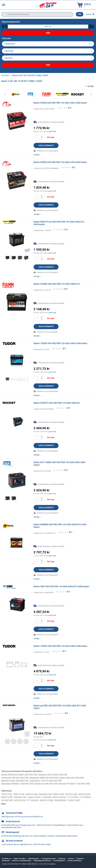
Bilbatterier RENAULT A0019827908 (18, 784)
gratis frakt (52, 131)
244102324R (20, 800)
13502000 (47, 797)
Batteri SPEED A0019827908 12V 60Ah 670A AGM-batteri (60, 162)
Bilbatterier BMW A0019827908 (44, 778)
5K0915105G (84, 794)
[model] (48, 51)
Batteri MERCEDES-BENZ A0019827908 (19, 775)
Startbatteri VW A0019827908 (15, 778)
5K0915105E (58, 794)
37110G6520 (33, 800)
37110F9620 (85, 797)
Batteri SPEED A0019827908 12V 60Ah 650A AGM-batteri (60, 103)
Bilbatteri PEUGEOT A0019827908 (74, 784)
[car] (48, 58)
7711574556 (72, 797)
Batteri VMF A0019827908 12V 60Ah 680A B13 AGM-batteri (61, 587)
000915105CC (35, 797)
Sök (80, 14)
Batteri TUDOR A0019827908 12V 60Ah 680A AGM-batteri (60, 646)
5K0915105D (71, 794)
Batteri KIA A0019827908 (46, 784)
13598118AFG (74, 800)
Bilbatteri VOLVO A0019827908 (53, 775)
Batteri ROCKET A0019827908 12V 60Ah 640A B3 (57, 403)
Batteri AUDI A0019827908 (72, 778)
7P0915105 (7, 794)
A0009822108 (45, 794)
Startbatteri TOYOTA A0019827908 (46, 781)
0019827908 (7, 800)
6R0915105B (32, 794)
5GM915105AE (47, 800)
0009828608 (60, 800)
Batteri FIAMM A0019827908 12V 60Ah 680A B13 (57, 284)
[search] (37, 14)
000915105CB (59, 797)
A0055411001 (21, 797)
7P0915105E (19, 794)
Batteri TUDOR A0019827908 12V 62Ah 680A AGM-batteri (60, 343)
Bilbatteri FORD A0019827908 (15, 781)
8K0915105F (7, 797)
